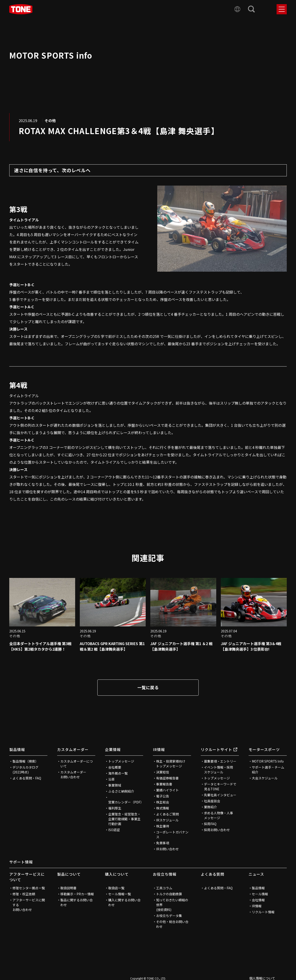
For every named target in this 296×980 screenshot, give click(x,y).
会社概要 (115, 767)
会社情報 (258, 900)
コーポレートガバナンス (172, 834)
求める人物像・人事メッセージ (219, 815)
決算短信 (163, 772)
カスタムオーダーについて (77, 764)
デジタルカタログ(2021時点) (25, 770)
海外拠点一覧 (118, 773)
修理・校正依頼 (24, 894)
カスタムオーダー (73, 749)
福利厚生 (115, 808)
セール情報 (260, 894)
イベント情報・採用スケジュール (219, 770)
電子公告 (163, 796)
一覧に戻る (148, 687)
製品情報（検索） (25, 761)
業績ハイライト (167, 790)
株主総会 (163, 802)
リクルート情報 (263, 912)
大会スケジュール (265, 778)
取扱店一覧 (116, 888)
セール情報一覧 (120, 894)
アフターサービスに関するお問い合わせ (29, 905)
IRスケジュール (167, 820)
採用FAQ (210, 824)
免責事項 (163, 843)
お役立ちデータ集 (169, 916)
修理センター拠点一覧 (29, 888)
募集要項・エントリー (220, 761)
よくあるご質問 (167, 814)
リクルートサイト (219, 749)
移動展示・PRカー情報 (77, 894)
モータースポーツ (264, 749)
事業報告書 (164, 784)
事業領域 (115, 785)
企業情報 (113, 749)
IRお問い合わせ (167, 849)
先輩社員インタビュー (220, 795)
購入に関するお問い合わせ (124, 902)
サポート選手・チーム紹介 (268, 770)
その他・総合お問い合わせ (172, 924)
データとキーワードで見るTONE (220, 786)
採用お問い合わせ (217, 830)
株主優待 (163, 826)
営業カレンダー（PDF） (126, 802)
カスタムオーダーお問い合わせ (73, 774)
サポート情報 (21, 862)
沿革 (111, 779)
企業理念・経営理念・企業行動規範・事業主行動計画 (124, 819)
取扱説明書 (68, 888)
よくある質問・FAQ (27, 778)
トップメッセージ (121, 761)
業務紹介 (210, 807)
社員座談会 (212, 801)
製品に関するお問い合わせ (77, 902)
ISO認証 (114, 830)
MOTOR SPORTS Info (268, 761)
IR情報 (159, 749)
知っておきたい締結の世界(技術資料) (172, 905)
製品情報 (17, 749)
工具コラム (164, 888)
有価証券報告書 (167, 778)
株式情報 (163, 808)
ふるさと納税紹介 (121, 791)
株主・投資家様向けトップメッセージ (171, 764)
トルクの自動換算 (169, 894)
